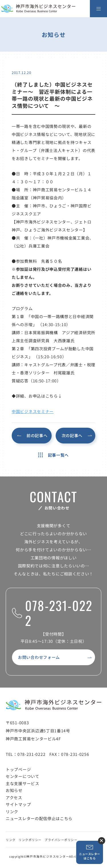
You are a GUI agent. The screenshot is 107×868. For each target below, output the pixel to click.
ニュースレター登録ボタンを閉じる (101, 841)
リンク (12, 811)
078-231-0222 (52, 613)
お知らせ (14, 790)
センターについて (23, 776)
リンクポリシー (30, 840)
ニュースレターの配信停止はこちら (39, 818)
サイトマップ (18, 804)
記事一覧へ (53, 455)
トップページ (18, 769)
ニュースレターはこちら (90, 852)
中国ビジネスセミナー (33, 411)
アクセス (14, 797)
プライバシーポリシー (61, 840)
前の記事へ (37, 435)
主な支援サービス (23, 783)
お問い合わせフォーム (39, 657)
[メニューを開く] (98, 9)
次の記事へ (72, 435)
